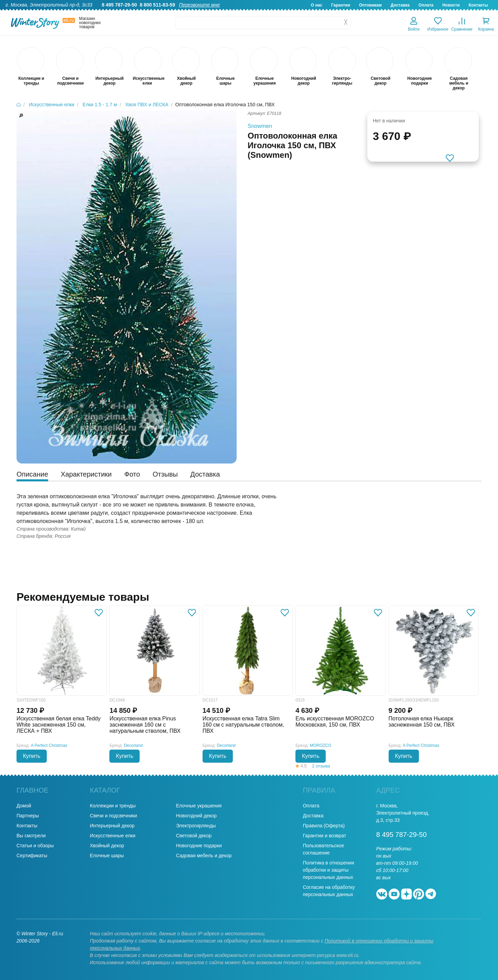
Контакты (478, 5)
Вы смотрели (31, 836)
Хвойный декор (107, 846)
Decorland (133, 745)
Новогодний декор (196, 816)
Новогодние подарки (199, 846)
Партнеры (28, 816)
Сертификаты (32, 856)
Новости (451, 5)
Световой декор (194, 836)
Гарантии (341, 5)
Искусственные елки (112, 836)
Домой (24, 806)
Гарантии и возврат (324, 836)
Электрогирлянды (196, 826)
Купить (32, 756)
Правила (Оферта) (324, 826)
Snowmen (260, 126)
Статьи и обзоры (35, 846)
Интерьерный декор (112, 826)
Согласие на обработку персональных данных (329, 891)
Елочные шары (107, 856)
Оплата (426, 5)
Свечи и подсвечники (113, 816)
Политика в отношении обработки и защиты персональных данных (328, 870)
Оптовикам (370, 5)
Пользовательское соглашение (323, 849)
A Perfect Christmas (49, 745)
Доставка (400, 5)
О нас (317, 5)
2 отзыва (321, 766)
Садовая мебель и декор (204, 856)
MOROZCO (321, 745)
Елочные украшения (199, 806)
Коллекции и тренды (113, 806)
